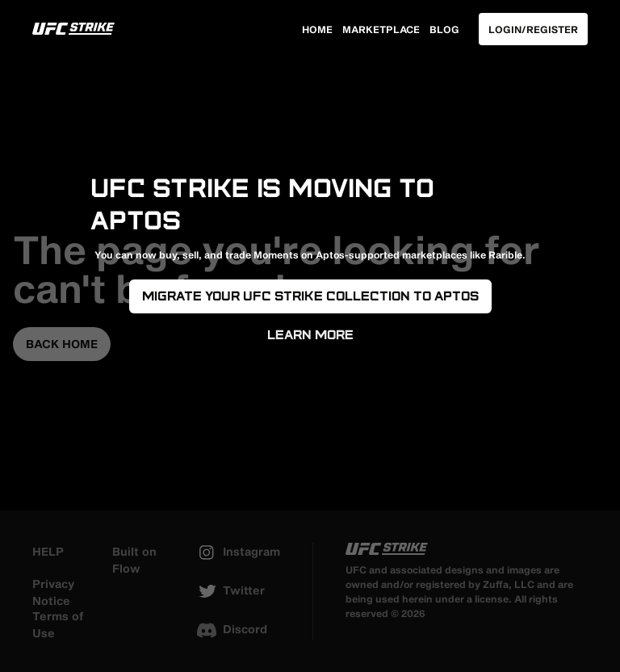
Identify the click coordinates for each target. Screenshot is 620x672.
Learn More (310, 335)
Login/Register (533, 29)
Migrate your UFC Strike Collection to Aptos (310, 296)
